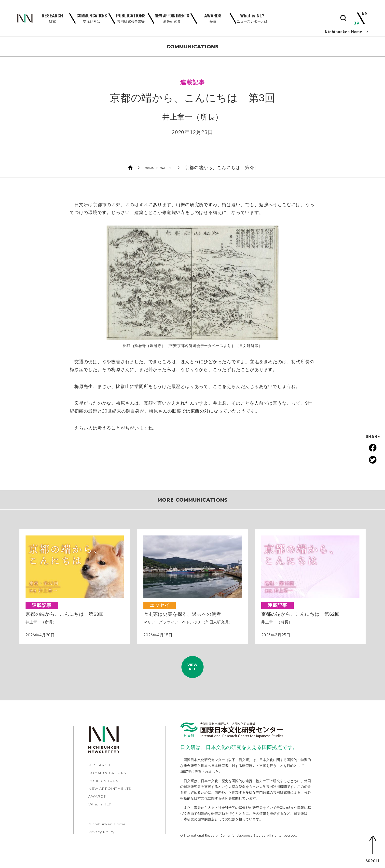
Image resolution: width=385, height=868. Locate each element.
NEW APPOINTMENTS (110, 797)
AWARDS (97, 805)
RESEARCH (99, 774)
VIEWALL (192, 671)
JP (357, 23)
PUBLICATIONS (103, 789)
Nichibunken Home (346, 32)
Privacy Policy (101, 841)
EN (364, 14)
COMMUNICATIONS (159, 167)
